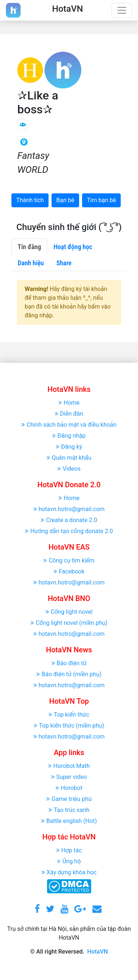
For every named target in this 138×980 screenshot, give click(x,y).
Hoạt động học (73, 247)
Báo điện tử (69, 663)
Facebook (69, 571)
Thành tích (30, 200)
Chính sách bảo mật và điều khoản (69, 425)
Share (64, 263)
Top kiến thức (69, 715)
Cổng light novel (69, 612)
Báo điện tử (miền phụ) (69, 674)
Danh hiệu (31, 263)
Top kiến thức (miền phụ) (69, 726)
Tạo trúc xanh (69, 810)
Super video (69, 777)
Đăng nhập (69, 436)
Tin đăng (29, 247)
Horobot (69, 788)
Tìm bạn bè (101, 200)
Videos (69, 469)
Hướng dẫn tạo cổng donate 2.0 (69, 531)
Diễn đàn (69, 414)
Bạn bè (65, 200)
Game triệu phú (69, 799)
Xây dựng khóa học (69, 872)
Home (69, 403)
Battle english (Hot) (69, 821)
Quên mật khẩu (69, 458)
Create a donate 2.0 (69, 520)
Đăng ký (69, 447)
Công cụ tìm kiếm (69, 560)
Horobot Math (69, 766)
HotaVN (98, 952)
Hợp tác (69, 850)
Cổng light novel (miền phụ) (69, 623)
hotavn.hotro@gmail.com (69, 509)
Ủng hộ (69, 861)
